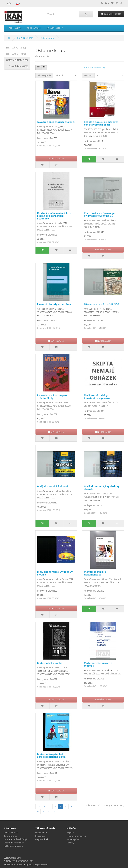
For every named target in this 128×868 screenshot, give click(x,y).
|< (39, 806)
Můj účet (70, 833)
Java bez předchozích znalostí (56, 122)
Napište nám (41, 833)
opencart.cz (18, 865)
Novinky (70, 843)
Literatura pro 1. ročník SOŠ (101, 304)
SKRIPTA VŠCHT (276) (16, 54)
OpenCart (16, 858)
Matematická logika (50, 663)
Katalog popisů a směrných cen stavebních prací (101, 123)
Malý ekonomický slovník (53, 486)
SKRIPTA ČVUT (16, 28)
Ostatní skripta (47, 38)
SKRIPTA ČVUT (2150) (16, 48)
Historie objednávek (76, 836)
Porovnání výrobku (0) (95, 68)
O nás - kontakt (11, 833)
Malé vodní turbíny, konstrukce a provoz (97, 397)
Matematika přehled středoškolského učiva (51, 755)
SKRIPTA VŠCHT (34, 28)
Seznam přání (73, 839)
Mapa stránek (42, 839)
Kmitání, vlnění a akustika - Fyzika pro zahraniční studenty (54, 216)
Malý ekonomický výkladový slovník (102, 488)
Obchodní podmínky (14, 843)
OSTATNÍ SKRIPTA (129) (17, 60)
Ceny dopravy (11, 836)
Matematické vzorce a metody (98, 664)
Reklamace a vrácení (14, 846)
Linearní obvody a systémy (54, 304)
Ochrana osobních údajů (16, 839)
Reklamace (40, 836)
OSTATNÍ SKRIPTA (55, 28)
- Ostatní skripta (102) (17, 66)
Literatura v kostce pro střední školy (52, 397)
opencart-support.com (37, 865)
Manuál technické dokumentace (95, 573)
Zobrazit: (88, 75)
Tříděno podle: (44, 75)
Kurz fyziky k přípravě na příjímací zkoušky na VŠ (100, 214)
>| (54, 812)
